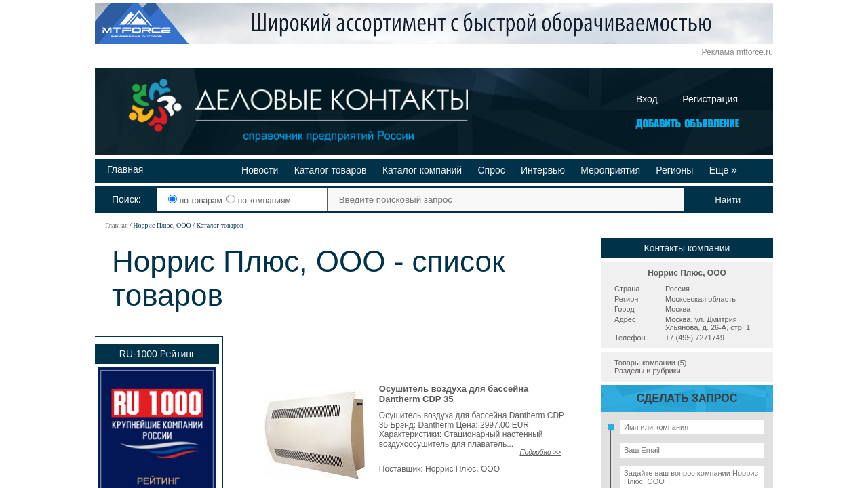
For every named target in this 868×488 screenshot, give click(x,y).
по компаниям (258, 201)
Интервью (543, 170)
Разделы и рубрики (648, 371)
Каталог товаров (331, 170)
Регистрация (710, 99)
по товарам (196, 201)
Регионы (674, 170)
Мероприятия (610, 170)
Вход (647, 99)
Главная (125, 169)
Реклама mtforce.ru (737, 52)
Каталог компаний (422, 170)
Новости (260, 170)
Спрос (491, 170)
